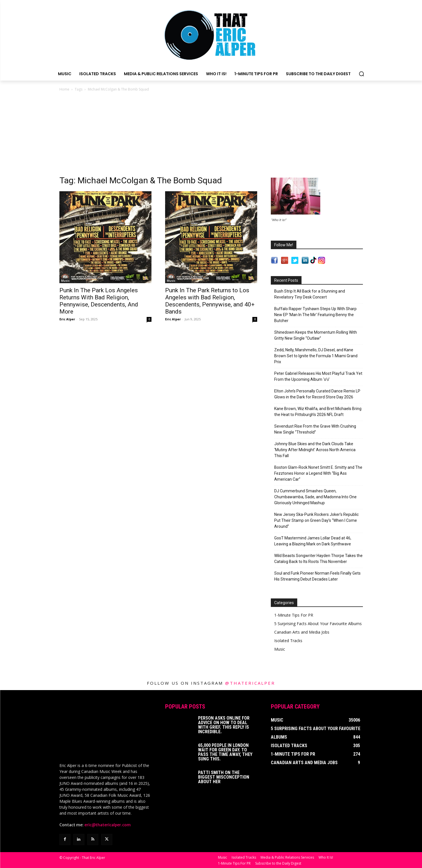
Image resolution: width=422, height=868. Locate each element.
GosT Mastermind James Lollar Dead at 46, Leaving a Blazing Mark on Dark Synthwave (313, 541)
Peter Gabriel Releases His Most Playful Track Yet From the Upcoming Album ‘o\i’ (318, 376)
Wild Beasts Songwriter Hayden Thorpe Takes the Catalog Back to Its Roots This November (318, 559)
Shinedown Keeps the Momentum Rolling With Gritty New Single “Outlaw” (316, 335)
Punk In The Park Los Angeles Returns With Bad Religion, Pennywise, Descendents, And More (99, 301)
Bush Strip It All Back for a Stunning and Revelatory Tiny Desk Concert (310, 294)
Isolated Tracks (288, 641)
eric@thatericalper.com (108, 824)
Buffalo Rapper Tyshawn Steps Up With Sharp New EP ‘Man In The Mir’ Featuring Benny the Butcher (315, 315)
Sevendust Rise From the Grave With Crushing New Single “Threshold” (315, 429)
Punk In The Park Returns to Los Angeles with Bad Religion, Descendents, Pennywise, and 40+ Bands (210, 301)
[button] (361, 74)
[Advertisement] (211, 135)
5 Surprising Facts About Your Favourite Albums (318, 624)
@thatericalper (250, 683)
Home (64, 89)
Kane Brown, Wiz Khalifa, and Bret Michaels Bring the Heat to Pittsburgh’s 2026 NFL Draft (318, 412)
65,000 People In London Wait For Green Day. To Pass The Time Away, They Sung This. (225, 752)
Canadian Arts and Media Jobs (302, 632)
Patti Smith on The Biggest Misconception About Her (224, 777)
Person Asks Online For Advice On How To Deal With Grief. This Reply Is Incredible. (224, 725)
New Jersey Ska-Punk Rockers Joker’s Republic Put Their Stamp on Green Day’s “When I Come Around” (316, 520)
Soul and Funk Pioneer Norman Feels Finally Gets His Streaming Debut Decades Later (317, 576)
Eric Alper (67, 319)
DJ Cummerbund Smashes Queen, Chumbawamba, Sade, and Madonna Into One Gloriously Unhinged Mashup (315, 497)
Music (65, 281)
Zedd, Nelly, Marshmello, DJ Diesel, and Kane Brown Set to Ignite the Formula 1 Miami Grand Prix (316, 356)
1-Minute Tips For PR (294, 615)
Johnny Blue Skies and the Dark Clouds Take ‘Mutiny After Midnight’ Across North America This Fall (315, 450)
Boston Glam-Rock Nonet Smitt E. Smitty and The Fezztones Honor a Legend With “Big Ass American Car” (318, 473)
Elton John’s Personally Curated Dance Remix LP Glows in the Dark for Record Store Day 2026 (317, 394)
